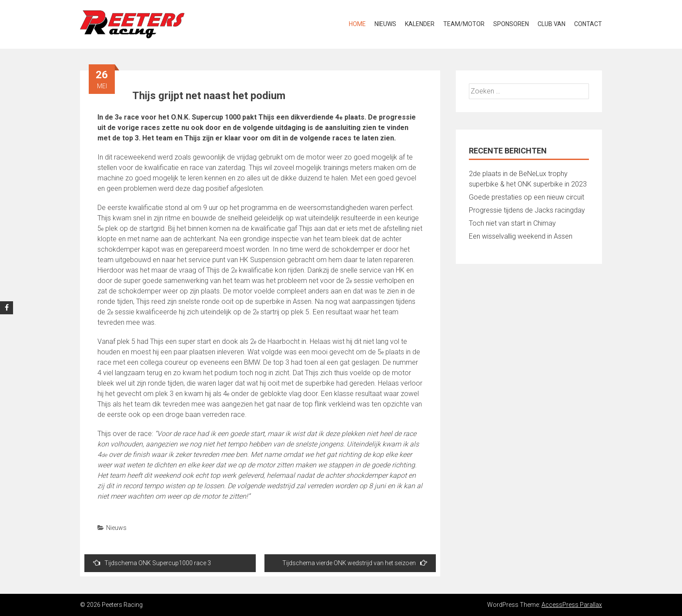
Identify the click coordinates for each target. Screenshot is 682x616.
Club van (552, 24)
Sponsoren (511, 24)
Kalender (420, 24)
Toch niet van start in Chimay (512, 223)
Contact (588, 24)
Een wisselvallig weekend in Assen (521, 236)
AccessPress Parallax (572, 605)
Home (357, 24)
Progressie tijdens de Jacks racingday (527, 210)
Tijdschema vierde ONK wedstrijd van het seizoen (355, 563)
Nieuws (385, 24)
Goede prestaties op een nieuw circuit (527, 197)
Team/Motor (464, 24)
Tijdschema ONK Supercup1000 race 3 (152, 563)
